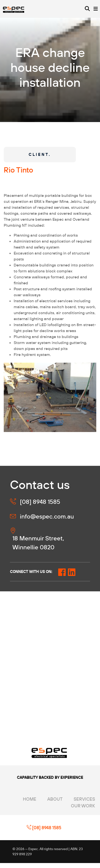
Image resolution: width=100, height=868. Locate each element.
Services (84, 799)
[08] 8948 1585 (44, 828)
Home (30, 799)
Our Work (83, 806)
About (55, 799)
